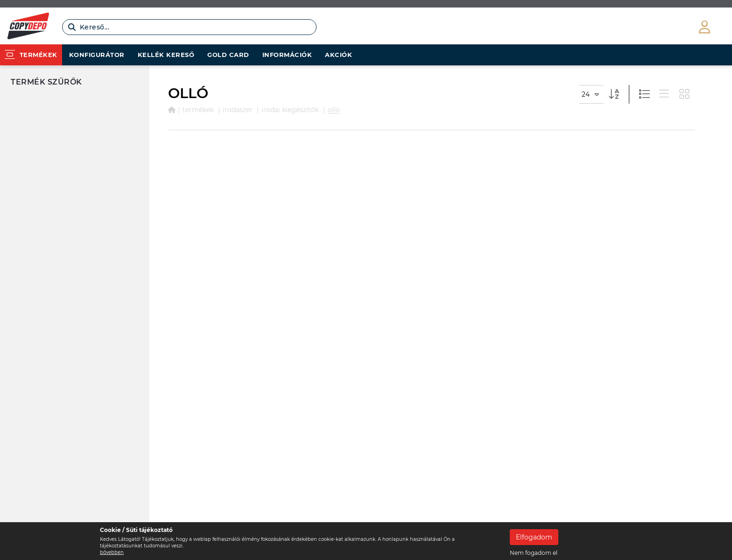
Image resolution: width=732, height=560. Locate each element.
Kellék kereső (166, 55)
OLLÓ (334, 110)
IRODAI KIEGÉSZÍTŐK (290, 110)
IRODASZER (238, 110)
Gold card (228, 55)
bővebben (112, 552)
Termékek (198, 110)
